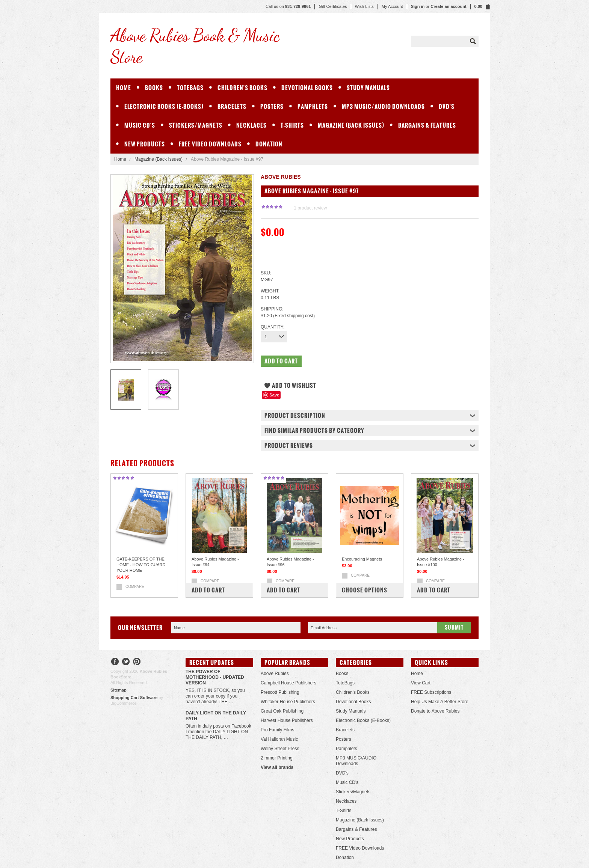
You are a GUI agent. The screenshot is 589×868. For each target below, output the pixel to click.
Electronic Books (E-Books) (164, 106)
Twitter (126, 662)
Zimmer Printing (277, 758)
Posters (272, 106)
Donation (269, 144)
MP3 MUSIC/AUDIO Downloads (383, 106)
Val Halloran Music (279, 739)
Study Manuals (368, 88)
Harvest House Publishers (287, 720)
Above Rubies (275, 674)
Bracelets (232, 106)
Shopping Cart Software (134, 698)
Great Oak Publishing (282, 711)
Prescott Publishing (280, 692)
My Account (392, 6)
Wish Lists (364, 6)
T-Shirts (292, 125)
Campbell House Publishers (288, 683)
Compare (135, 587)
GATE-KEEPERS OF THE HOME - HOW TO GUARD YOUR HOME (141, 565)
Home (120, 159)
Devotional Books (307, 88)
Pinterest (137, 662)
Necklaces (251, 125)
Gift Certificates (333, 6)
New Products (145, 144)
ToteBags (190, 88)
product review (310, 208)
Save (274, 395)
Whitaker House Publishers (288, 702)
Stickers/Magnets (196, 125)
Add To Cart (208, 590)
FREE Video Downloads (210, 144)
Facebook (115, 662)
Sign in (418, 6)
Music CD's (140, 125)
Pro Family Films (277, 730)
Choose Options (365, 590)
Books (154, 88)
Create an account (448, 6)
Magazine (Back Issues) (351, 125)
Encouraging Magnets (362, 559)
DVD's (447, 106)
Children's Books (242, 88)
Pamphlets (313, 106)
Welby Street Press (280, 749)
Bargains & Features (427, 125)
